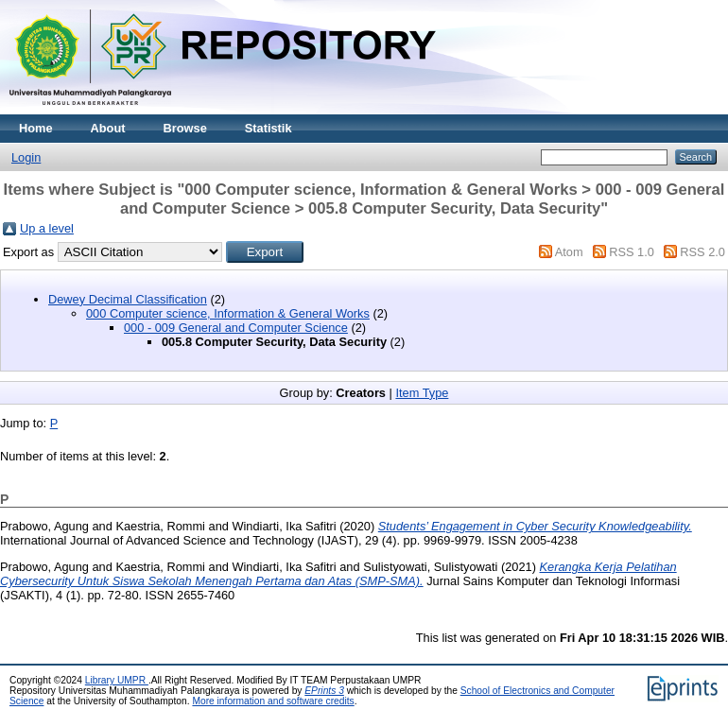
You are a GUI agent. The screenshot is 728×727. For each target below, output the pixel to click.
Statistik (269, 128)
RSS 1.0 (632, 252)
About (108, 128)
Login (26, 157)
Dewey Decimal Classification (128, 299)
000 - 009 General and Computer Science (236, 328)
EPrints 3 (324, 691)
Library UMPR (117, 680)
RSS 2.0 (702, 252)
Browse (185, 128)
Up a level (47, 228)
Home (36, 128)
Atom (569, 252)
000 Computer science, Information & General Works (228, 313)
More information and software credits (273, 701)
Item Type (422, 393)
